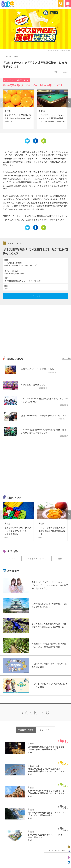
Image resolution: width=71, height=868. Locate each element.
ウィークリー (45, 730)
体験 (16, 56)
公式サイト (35, 296)
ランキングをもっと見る (57, 850)
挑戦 (60, 558)
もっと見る (67, 358)
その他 (8, 56)
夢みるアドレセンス (37, 558)
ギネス (12, 558)
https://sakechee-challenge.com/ (59, 50)
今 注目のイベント (26, 730)
